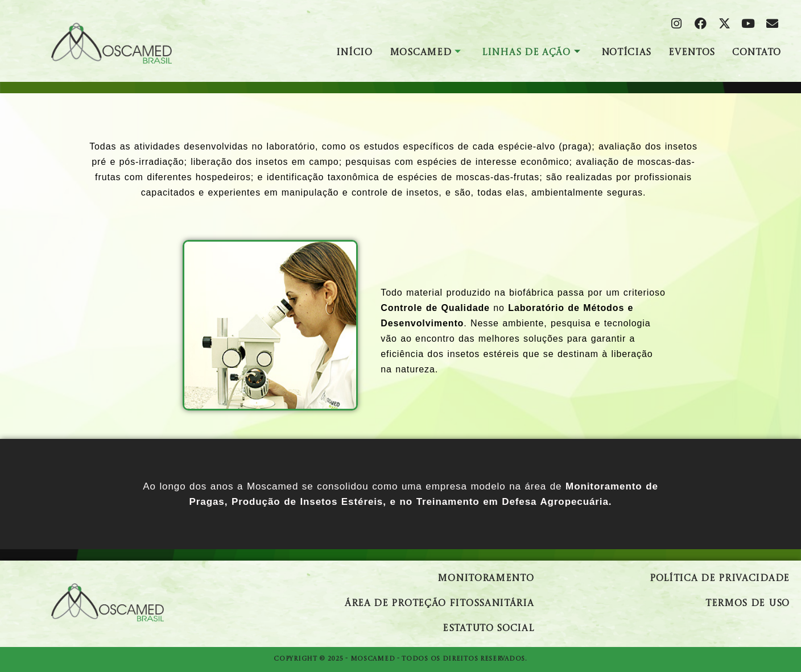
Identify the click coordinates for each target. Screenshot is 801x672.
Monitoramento (486, 579)
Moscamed (426, 53)
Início (354, 53)
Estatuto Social (488, 629)
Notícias (627, 53)
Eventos (692, 53)
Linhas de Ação (531, 53)
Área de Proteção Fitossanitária (439, 604)
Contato (757, 53)
